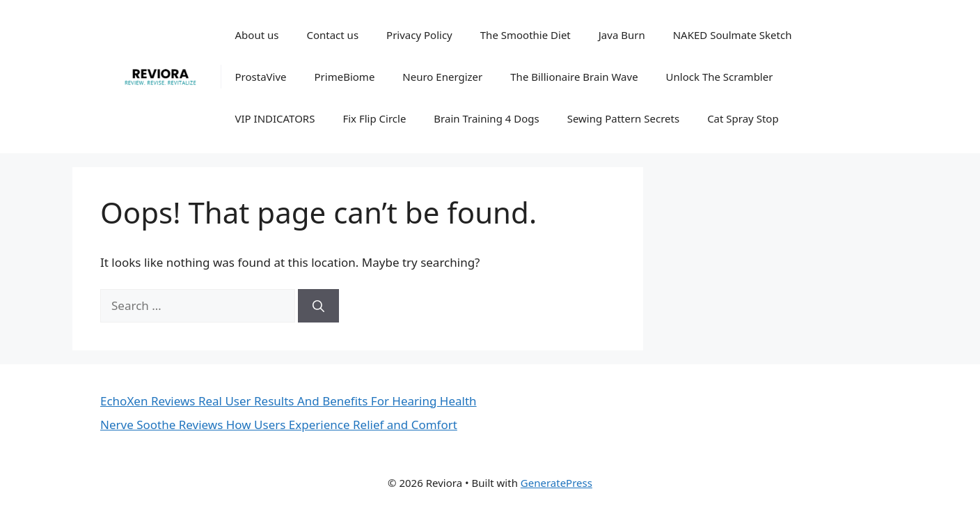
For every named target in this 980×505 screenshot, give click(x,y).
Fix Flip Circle (374, 118)
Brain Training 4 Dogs (486, 118)
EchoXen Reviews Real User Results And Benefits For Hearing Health (289, 401)
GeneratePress (556, 483)
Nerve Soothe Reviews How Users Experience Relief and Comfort (279, 425)
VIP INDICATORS (275, 118)
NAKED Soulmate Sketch (733, 35)
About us (257, 35)
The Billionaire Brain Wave (574, 77)
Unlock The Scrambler (720, 77)
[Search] (318, 306)
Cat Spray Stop (743, 118)
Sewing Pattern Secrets (623, 118)
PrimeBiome (345, 77)
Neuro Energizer (442, 77)
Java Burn (622, 35)
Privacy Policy (419, 35)
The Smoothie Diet (525, 35)
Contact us (332, 35)
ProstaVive (261, 77)
